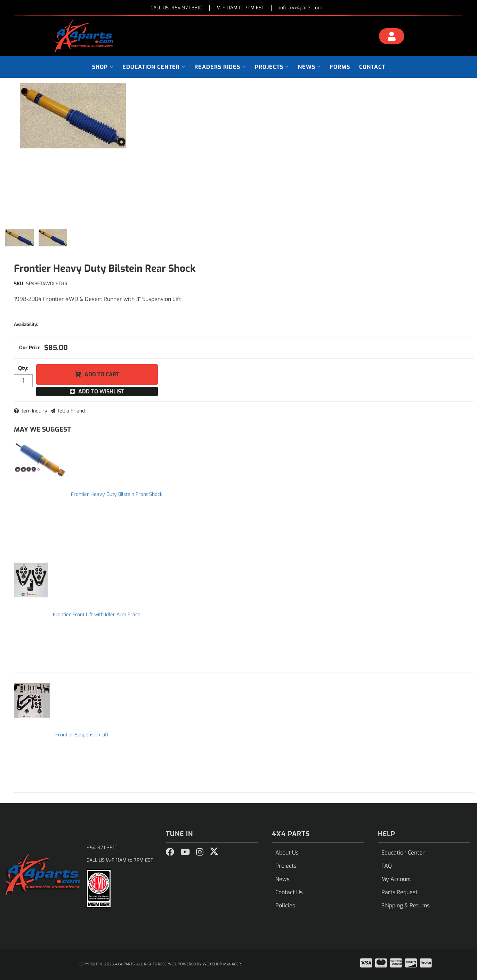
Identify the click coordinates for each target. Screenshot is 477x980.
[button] (103, 67)
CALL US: (176, 8)
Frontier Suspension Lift (82, 735)
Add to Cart (102, 374)
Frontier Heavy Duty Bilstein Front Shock (117, 494)
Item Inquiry (34, 411)
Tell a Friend (71, 411)
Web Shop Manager (222, 964)
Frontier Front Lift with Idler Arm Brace (97, 615)
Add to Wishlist (101, 391)
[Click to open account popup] (392, 37)
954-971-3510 (102, 848)
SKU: (19, 284)
